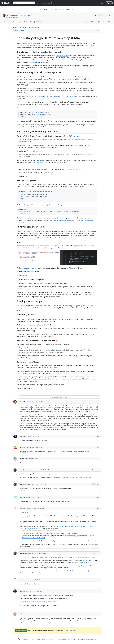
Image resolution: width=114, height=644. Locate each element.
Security (43, 639)
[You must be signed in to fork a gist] (107, 15)
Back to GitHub (48, 3)
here (31, 561)
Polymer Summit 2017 (27, 231)
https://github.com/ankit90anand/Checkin (32, 607)
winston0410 (24, 497)
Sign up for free (21, 631)
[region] (57, 213)
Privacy (38, 639)
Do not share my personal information (87, 639)
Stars (28, 22)
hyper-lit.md (25, 15)
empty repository (40, 162)
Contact (64, 639)
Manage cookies (72, 639)
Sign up (109, 3)
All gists (39, 3)
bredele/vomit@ (71, 533)
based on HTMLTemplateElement (67, 96)
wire (27, 85)
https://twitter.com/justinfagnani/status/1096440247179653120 (72, 477)
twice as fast (35, 62)
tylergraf (23, 436)
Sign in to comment (70, 630)
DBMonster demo (62, 56)
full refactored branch (43, 96)
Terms (33, 639)
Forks (38, 22)
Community (54, 639)
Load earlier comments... (59, 397)
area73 (22, 459)
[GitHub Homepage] (19, 639)
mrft (22, 508)
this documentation (38, 571)
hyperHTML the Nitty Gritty (80, 571)
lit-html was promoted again (38, 283)
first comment (29, 356)
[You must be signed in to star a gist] (98, 15)
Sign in (102, 3)
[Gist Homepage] (7, 3)
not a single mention (29, 268)
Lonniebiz (23, 402)
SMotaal (23, 448)
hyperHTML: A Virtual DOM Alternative (51, 43)
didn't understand (48, 145)
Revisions (16, 22)
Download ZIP (106, 22)
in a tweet (76, 136)
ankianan (23, 591)
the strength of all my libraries (80, 562)
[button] (99, 22)
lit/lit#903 (23, 490)
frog (89, 79)
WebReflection (12, 15)
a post (70, 186)
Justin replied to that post (56, 205)
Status (48, 639)
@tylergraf (23, 452)
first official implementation (26, 45)
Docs (60, 639)
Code (6, 22)
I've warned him (32, 151)
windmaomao (24, 614)
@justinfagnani (33, 440)
